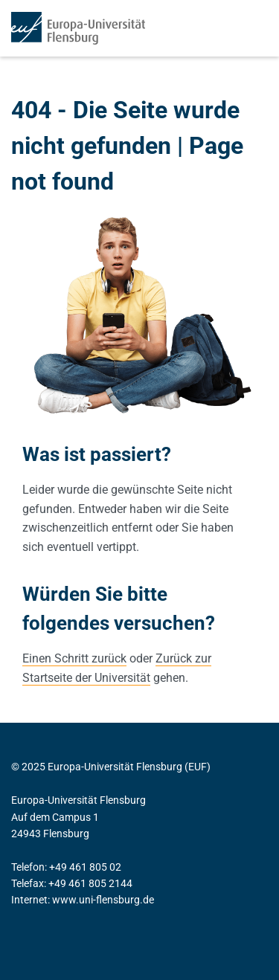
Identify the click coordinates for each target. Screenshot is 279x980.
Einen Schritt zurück (74, 658)
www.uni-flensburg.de (103, 900)
